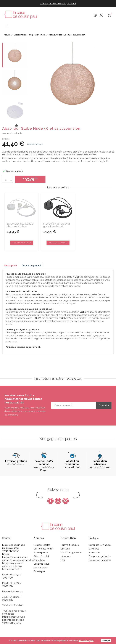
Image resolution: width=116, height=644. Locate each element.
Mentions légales (42, 545)
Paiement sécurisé (70, 545)
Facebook (50, 501)
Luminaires (94, 549)
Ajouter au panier (30, 179)
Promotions (39, 560)
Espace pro (39, 571)
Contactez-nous (41, 564)
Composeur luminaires (100, 560)
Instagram (66, 501)
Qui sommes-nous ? (43, 549)
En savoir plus (86, 640)
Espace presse (41, 552)
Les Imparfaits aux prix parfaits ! (58, 4)
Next (16, 126)
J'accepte (106, 641)
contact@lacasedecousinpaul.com (19, 560)
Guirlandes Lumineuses (100, 545)
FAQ (63, 560)
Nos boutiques (41, 568)
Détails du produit (31, 265)
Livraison (65, 549)
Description (11, 265)
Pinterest (58, 501)
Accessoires (94, 552)
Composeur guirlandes (100, 556)
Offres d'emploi (41, 556)
